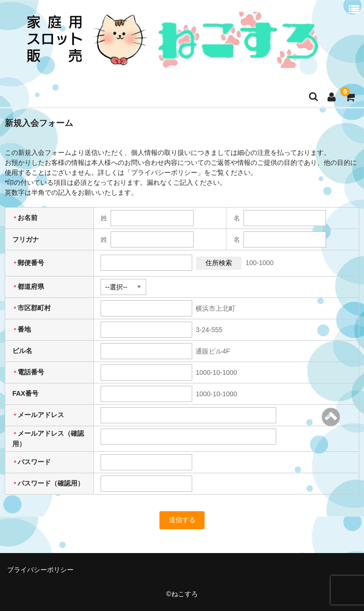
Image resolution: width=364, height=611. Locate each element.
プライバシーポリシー (40, 570)
